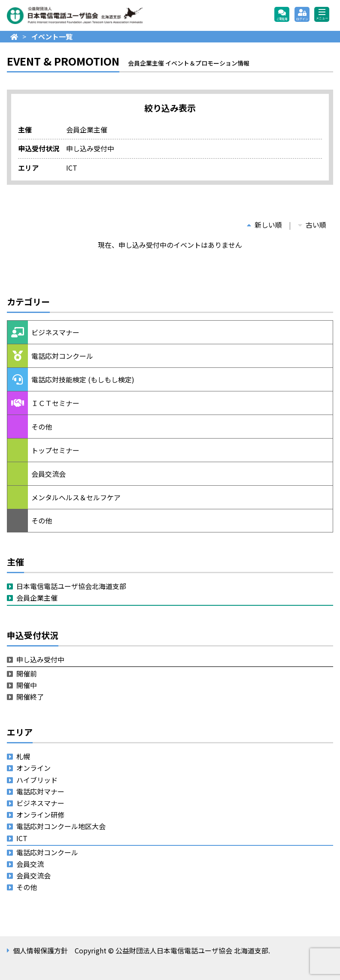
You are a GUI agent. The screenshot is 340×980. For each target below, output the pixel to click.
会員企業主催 (37, 598)
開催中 (27, 685)
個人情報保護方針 (40, 950)
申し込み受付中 (40, 659)
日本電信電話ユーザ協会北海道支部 (71, 586)
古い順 (312, 225)
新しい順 (264, 225)
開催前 (27, 673)
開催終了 (30, 697)
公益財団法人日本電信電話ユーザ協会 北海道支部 (99, 15)
